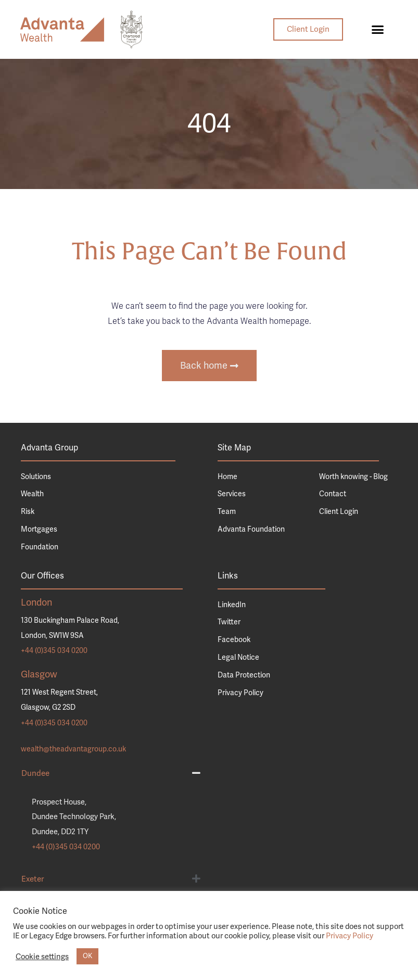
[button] (378, 30)
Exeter (33, 879)
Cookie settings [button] (42, 957)
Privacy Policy (350, 936)
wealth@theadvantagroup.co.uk (73, 749)
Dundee (35, 773)
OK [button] (87, 956)
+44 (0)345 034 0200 (54, 651)
